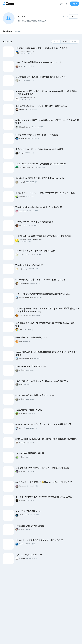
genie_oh (22, 443)
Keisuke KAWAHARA (26, 298)
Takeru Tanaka (24, 283)
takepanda (23, 486)
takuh (21, 544)
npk (21, 341)
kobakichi (22, 500)
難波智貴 (22, 196)
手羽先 (22, 457)
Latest (74, 42)
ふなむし (22, 370)
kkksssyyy (23, 98)
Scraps (19, 31)
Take (21, 330)
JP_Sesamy (23, 515)
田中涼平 (22, 472)
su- (20, 81)
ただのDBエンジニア (26, 254)
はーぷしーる (24, 225)
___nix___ (23, 211)
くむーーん (23, 269)
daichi (21, 385)
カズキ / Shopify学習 (26, 167)
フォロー (73, 16)
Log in (75, 4)
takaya (22, 153)
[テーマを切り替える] (61, 4)
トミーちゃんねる (25, 315)
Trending (56, 42)
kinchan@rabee (25, 240)
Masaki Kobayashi (25, 127)
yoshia (21, 529)
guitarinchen (23, 138)
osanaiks (22, 51)
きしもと (22, 182)
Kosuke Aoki (23, 110)
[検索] (66, 4)
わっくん (22, 428)
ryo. (21, 66)
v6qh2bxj (22, 558)
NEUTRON (23, 414)
